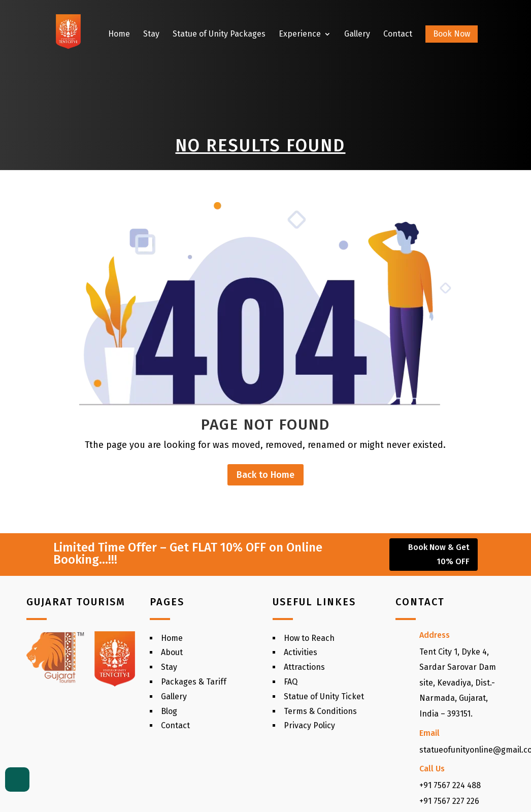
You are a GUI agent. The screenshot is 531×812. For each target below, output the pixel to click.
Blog (169, 711)
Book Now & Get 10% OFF (439, 554)
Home (119, 35)
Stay (151, 35)
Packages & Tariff (194, 682)
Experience (300, 35)
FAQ (291, 682)
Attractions (304, 667)
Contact (398, 35)
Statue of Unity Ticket (324, 696)
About (172, 652)
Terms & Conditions (320, 711)
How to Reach (309, 638)
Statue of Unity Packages (219, 35)
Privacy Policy (309, 725)
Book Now (452, 34)
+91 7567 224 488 (450, 785)
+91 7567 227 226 (449, 801)
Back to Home (265, 475)
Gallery (357, 35)
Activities (301, 652)
